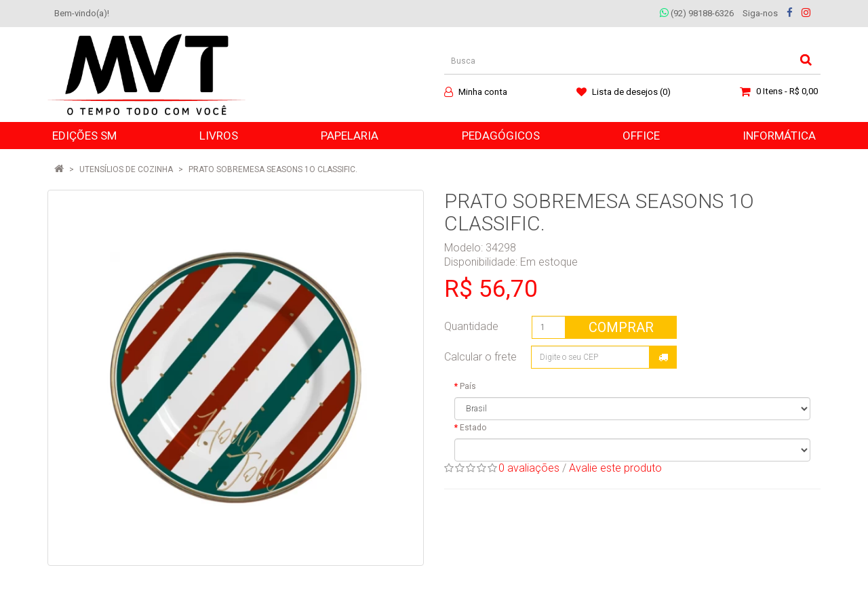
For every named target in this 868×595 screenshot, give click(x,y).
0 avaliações (529, 468)
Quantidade (471, 326)
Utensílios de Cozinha (126, 169)
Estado (473, 428)
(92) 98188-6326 (697, 13)
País (468, 386)
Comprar (621, 327)
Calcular (663, 357)
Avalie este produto (615, 468)
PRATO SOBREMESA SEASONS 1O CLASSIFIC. (273, 169)
